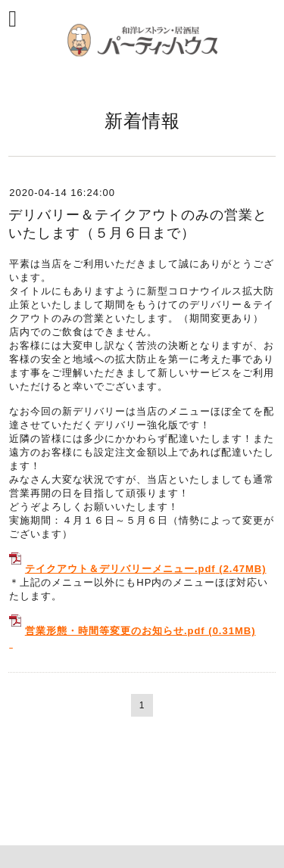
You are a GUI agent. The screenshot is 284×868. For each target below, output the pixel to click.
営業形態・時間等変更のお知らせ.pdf (115, 631)
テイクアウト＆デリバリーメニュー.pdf (120, 569)
